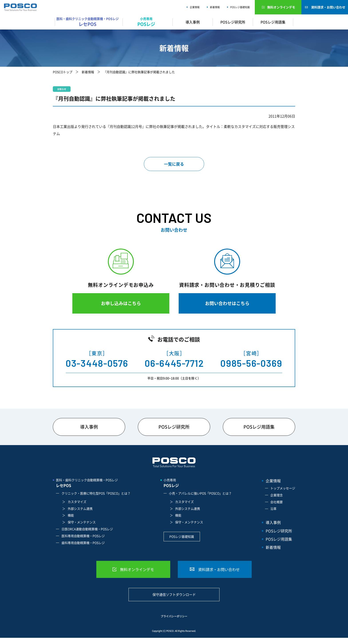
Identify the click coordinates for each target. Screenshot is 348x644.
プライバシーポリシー (174, 616)
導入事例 (193, 22)
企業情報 (195, 7)
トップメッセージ (283, 488)
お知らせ (62, 89)
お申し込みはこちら (121, 303)
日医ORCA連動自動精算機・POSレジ (87, 529)
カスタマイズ (77, 502)
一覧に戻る (174, 164)
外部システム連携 (80, 509)
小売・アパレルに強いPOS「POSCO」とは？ (200, 493)
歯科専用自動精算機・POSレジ (83, 543)
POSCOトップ (63, 72)
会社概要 (277, 502)
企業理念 (277, 495)
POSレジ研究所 (233, 22)
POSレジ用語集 (273, 22)
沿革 (273, 509)
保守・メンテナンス (82, 522)
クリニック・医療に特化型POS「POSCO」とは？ (96, 493)
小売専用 (148, 22)
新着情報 (215, 7)
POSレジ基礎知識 (240, 7)
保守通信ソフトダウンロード (174, 595)
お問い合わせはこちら (227, 303)
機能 (71, 515)
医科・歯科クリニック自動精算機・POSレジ (89, 22)
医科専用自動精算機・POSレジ (83, 536)
